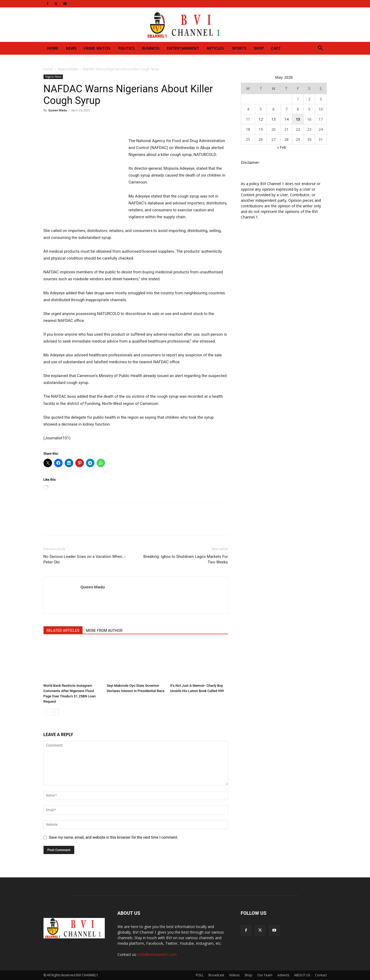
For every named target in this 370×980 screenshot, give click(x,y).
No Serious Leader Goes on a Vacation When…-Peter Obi (85, 559)
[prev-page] (47, 712)
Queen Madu (58, 110)
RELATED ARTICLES (63, 631)
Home (53, 48)
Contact (321, 975)
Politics (126, 48)
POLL (200, 975)
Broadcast (216, 975)
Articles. (216, 48)
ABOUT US (302, 975)
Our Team (265, 975)
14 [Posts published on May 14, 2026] (286, 119)
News (71, 48)
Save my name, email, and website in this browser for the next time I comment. (114, 837)
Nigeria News (68, 69)
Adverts (283, 975)
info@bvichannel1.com (157, 954)
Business (151, 48)
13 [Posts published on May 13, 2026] (273, 119)
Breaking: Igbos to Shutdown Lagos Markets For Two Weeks (186, 559)
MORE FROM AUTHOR (104, 631)
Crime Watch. (97, 48)
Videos (234, 975)
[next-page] (55, 712)
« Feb (282, 147)
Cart (276, 48)
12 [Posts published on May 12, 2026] (261, 119)
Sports (239, 48)
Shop (259, 48)
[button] (320, 49)
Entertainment (183, 48)
